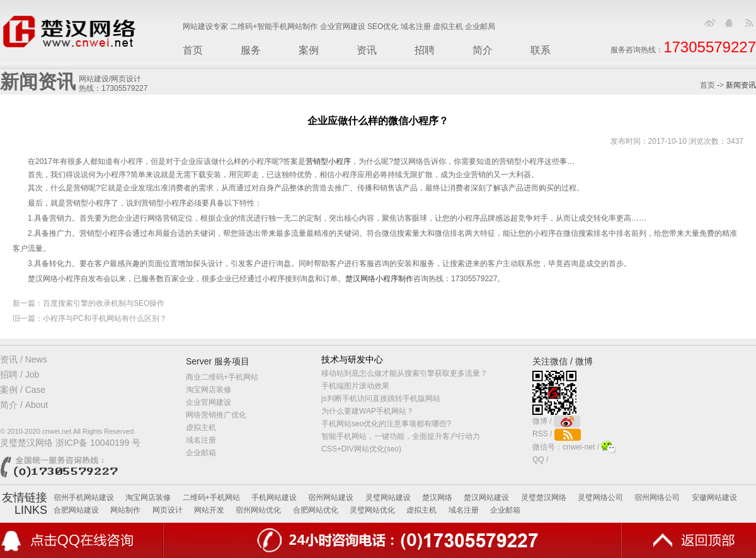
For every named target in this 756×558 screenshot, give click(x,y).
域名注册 (201, 440)
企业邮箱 (201, 453)
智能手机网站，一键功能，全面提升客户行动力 (401, 436)
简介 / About (24, 405)
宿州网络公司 (657, 497)
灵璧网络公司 (600, 497)
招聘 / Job (20, 375)
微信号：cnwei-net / (574, 447)
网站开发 (209, 510)
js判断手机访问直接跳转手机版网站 (381, 398)
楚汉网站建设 (486, 497)
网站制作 (125, 510)
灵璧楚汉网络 (544, 497)
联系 (541, 50)
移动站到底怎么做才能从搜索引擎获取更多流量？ (404, 373)
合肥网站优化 (316, 510)
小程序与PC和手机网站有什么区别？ (105, 318)
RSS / (557, 434)
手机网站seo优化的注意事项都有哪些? (386, 424)
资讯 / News (24, 359)
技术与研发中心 (352, 359)
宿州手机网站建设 (84, 497)
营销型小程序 (328, 161)
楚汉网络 (437, 497)
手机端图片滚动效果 (355, 386)
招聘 (425, 50)
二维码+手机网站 (211, 497)
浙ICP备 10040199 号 (98, 443)
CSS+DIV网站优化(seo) (361, 449)
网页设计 (168, 510)
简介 (483, 50)
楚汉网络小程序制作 (379, 279)
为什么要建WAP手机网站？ (368, 411)
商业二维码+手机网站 (222, 377)
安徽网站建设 (714, 497)
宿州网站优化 (258, 510)
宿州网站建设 (331, 497)
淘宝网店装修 (209, 390)
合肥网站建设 (76, 510)
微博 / (556, 421)
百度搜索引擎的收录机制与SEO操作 (104, 303)
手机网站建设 (274, 497)
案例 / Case (23, 390)
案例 (309, 50)
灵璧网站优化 (372, 510)
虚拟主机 (201, 427)
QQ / (541, 460)
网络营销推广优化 (216, 415)
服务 (251, 50)
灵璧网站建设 (388, 497)
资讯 (367, 50)
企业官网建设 (209, 402)
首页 (193, 50)
